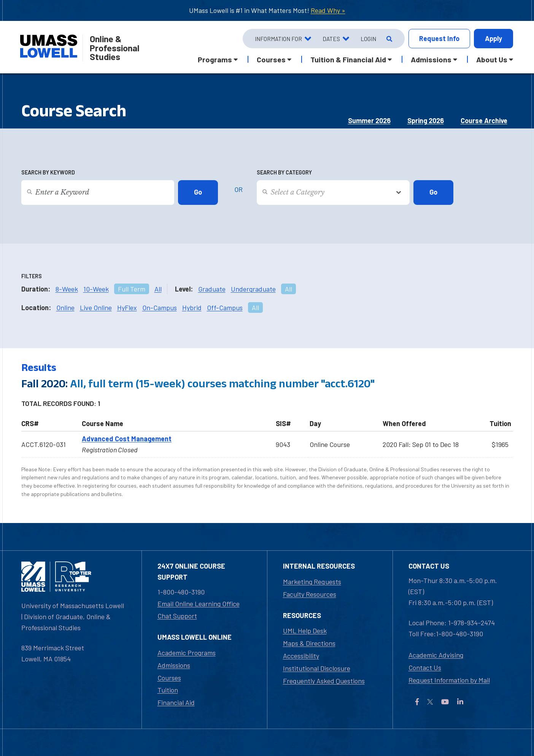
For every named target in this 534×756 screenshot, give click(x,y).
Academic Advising (436, 655)
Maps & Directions (309, 643)
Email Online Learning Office (199, 604)
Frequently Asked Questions (324, 681)
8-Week (67, 289)
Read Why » (328, 10)
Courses (169, 678)
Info (439, 39)
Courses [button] (271, 59)
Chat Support (177, 616)
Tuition (168, 690)
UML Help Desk (305, 631)
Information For (278, 39)
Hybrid (192, 307)
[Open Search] (389, 39)
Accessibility (301, 656)
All (158, 289)
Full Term (132, 289)
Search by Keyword (48, 172)
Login (368, 39)
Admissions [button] (431, 59)
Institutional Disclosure (317, 668)
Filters (32, 276)
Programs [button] (215, 59)
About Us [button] (492, 59)
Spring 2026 (426, 120)
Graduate (212, 289)
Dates (331, 39)
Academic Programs (187, 653)
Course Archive (484, 120)
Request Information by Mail (449, 680)
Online (65, 307)
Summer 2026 (369, 120)
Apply (493, 38)
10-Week (96, 289)
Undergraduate (253, 289)
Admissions (174, 665)
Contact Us (425, 667)
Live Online (96, 307)
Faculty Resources (310, 594)
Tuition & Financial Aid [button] (348, 59)
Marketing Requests (312, 582)
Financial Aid (176, 702)
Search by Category (284, 172)
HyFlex (127, 307)
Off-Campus (225, 307)
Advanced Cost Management (127, 439)
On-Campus (160, 307)
